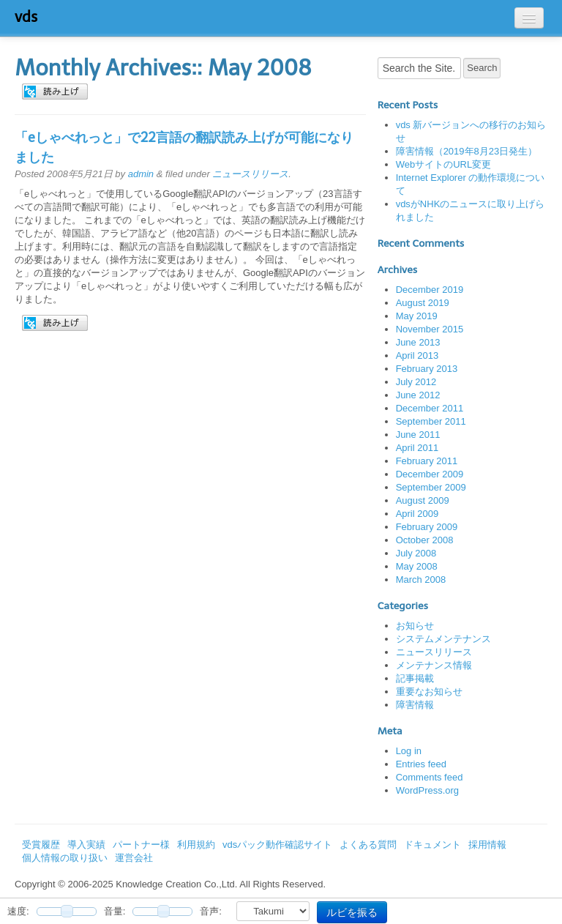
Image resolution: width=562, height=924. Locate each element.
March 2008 (421, 580)
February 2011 (427, 461)
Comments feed (430, 777)
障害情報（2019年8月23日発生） (467, 151)
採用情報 (487, 845)
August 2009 (423, 500)
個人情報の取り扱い (65, 858)
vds (26, 17)
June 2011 (418, 435)
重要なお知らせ (429, 692)
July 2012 (416, 382)
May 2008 (417, 566)
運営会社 (134, 858)
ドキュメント (432, 845)
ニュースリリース (250, 174)
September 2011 (431, 421)
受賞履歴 (41, 845)
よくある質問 (368, 845)
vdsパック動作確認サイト (277, 845)
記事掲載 (415, 678)
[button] (55, 92)
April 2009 (417, 514)
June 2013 (418, 342)
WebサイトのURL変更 (444, 164)
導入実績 (86, 845)
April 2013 (417, 355)
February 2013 (427, 369)
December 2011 (430, 408)
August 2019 (423, 303)
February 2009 (427, 527)
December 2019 (430, 290)
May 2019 (417, 316)
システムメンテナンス (443, 639)
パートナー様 (141, 845)
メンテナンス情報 (434, 665)
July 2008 (416, 553)
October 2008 (425, 540)
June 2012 (418, 395)
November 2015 (430, 329)
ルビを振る (352, 912)
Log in (409, 751)
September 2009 (431, 487)
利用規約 (196, 845)
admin (141, 174)
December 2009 (430, 474)
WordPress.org (427, 790)
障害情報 (415, 705)
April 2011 (417, 448)
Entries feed (421, 764)
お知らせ (415, 626)
